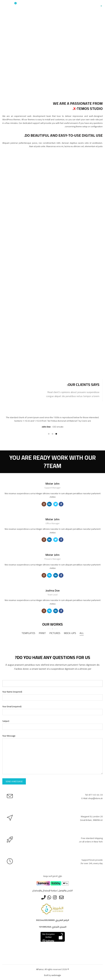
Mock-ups (70, 633)
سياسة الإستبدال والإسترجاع (45, 890)
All (82, 633)
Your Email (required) (12, 706)
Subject (6, 721)
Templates (28, 633)
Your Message (9, 736)
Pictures (55, 633)
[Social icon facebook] (61, 504)
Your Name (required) (12, 692)
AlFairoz (40, 969)
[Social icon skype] (49, 575)
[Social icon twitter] (56, 504)
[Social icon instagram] (44, 504)
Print (42, 633)
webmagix (56, 975)
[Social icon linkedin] (49, 504)
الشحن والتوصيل (65, 890)
